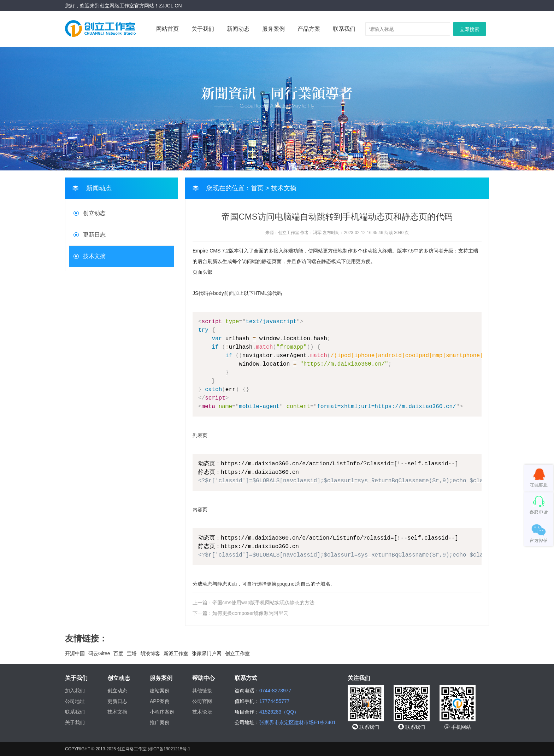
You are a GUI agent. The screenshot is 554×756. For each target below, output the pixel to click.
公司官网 (202, 701)
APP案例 (160, 701)
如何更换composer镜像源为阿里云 (250, 613)
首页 (257, 188)
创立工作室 (237, 653)
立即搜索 (470, 29)
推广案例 (160, 722)
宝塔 (132, 653)
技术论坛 (202, 712)
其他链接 (202, 691)
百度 (118, 653)
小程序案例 (162, 712)
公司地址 (75, 701)
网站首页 (167, 29)
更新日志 (94, 235)
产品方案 (309, 29)
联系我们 (344, 29)
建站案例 (160, 691)
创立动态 (94, 213)
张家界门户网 (207, 653)
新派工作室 (176, 653)
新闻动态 (238, 29)
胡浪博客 (150, 653)
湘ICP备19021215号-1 (169, 749)
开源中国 (75, 653)
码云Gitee (99, 653)
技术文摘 (94, 256)
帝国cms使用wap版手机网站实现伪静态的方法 (263, 603)
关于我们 (203, 29)
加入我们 (75, 691)
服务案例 (273, 29)
